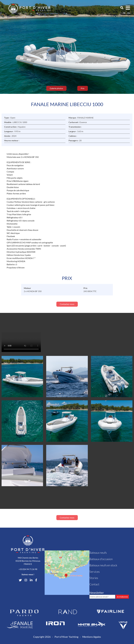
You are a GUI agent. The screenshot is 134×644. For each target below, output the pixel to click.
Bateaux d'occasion (101, 559)
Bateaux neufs (98, 553)
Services (94, 572)
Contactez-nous (67, 304)
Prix (83, 88)
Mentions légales (92, 637)
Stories (94, 578)
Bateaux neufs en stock (103, 565)
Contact (94, 584)
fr (124, 13)
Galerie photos (56, 88)
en (129, 13)
